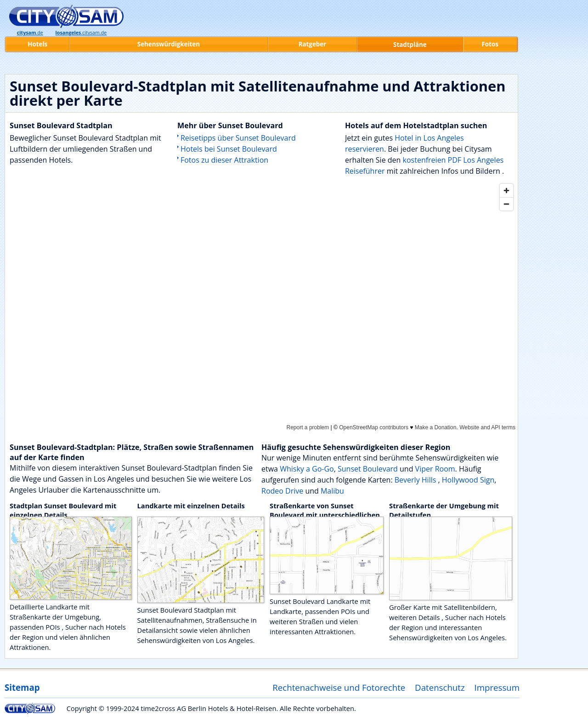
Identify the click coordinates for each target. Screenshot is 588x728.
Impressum (497, 687)
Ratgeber (312, 44)
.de (30, 33)
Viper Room (435, 469)
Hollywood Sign (468, 480)
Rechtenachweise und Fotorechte (339, 687)
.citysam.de (81, 33)
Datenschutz (440, 687)
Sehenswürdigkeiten (169, 44)
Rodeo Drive (282, 491)
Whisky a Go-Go (307, 469)
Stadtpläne (410, 45)
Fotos (490, 44)
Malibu (332, 491)
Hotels (37, 44)
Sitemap (22, 687)
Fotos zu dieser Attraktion (224, 160)
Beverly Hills (416, 480)
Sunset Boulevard (368, 469)
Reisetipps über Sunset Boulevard (238, 138)
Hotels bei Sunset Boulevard (229, 149)
